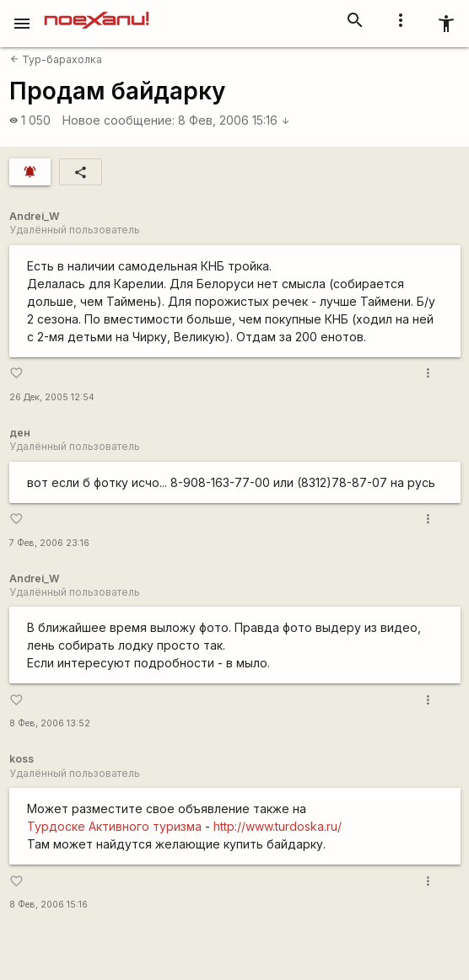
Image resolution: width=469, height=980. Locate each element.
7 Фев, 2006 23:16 (49, 543)
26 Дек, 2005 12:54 (52, 397)
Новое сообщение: (119, 120)
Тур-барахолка (56, 59)
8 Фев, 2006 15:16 (234, 120)
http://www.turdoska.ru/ (278, 826)
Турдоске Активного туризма (114, 826)
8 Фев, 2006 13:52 (50, 723)
